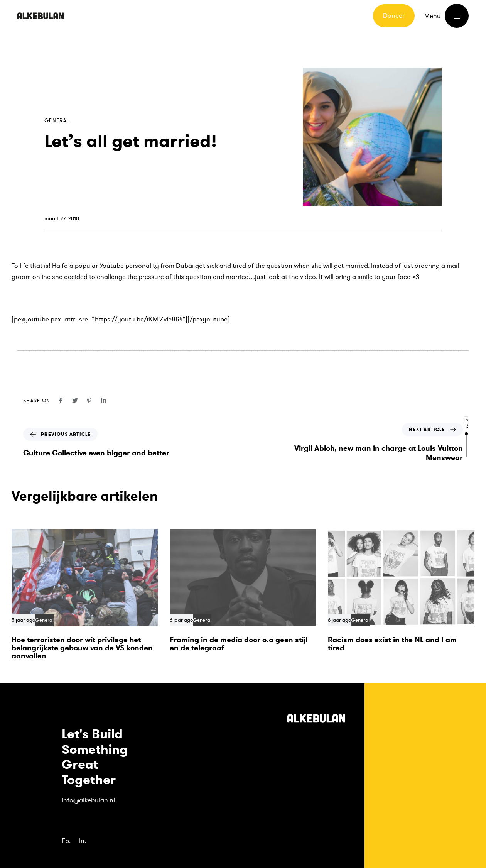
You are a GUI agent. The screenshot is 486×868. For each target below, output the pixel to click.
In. (83, 841)
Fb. (66, 841)
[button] (446, 16)
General (57, 120)
